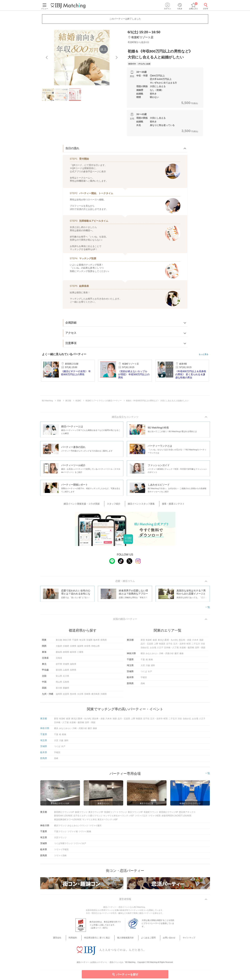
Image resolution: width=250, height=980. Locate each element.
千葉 (143, 661)
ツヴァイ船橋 (85, 833)
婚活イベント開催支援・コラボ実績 (88, 504)
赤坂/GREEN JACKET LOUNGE (176, 817)
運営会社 (65, 940)
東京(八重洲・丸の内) (168, 642)
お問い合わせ (165, 940)
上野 (156, 645)
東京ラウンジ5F (96, 814)
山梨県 (66, 672)
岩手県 (59, 666)
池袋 (201, 642)
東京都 (59, 642)
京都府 (66, 648)
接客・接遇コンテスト (169, 504)
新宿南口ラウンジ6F (169, 814)
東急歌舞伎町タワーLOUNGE (68, 821)
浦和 (153, 667)
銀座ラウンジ (81, 814)
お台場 (153, 649)
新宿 (143, 642)
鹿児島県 (95, 696)
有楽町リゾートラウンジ (116, 814)
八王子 (160, 649)
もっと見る (203, 354)
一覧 (208, 608)
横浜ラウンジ (60, 827)
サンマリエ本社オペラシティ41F (119, 817)
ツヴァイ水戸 (80, 845)
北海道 (59, 660)
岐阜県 (73, 654)
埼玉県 (82, 642)
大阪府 (59, 648)
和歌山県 (95, 648)
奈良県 (87, 648)
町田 (189, 645)
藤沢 (177, 655)
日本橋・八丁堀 (171, 649)
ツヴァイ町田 (154, 817)
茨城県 (89, 642)
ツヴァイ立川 (141, 817)
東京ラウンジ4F (135, 814)
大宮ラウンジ (60, 839)
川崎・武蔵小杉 (166, 655)
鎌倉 (182, 655)
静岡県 (66, 654)
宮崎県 (87, 696)
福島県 (73, 666)
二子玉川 (196, 645)
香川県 (59, 690)
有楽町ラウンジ (151, 814)
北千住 (169, 645)
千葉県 (75, 642)
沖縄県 (104, 696)
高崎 (143, 685)
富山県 (59, 678)
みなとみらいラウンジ (78, 827)
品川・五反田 (147, 645)
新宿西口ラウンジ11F (64, 814)
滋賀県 (80, 648)
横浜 (143, 655)
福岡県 (59, 696)
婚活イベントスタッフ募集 (140, 504)
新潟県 (59, 672)
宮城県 (66, 666)
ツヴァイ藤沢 (95, 827)
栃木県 (97, 642)
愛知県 (59, 654)
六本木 (195, 642)
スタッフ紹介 (116, 504)
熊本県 (73, 696)
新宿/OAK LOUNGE (63, 817)
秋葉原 (162, 645)
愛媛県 (66, 690)
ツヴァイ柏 (73, 833)
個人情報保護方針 (126, 940)
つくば (144, 673)
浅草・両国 (200, 649)
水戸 (150, 673)
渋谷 (203, 645)
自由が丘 (145, 649)
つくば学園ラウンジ (63, 845)
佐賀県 (66, 696)
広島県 (66, 684)
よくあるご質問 (147, 940)
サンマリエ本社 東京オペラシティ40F (100, 821)
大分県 (80, 696)
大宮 (143, 667)
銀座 (155, 642)
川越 (148, 667)
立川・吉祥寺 (179, 645)
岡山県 (59, 684)
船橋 (151, 661)
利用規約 (78, 940)
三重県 (80, 654)
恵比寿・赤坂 (185, 642)
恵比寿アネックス (187, 814)
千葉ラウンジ (60, 833)
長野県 (73, 672)
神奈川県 (67, 642)
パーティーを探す (125, 974)
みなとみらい (152, 655)
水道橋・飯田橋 (187, 649)
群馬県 (104, 642)
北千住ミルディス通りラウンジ (88, 817)
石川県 (66, 678)
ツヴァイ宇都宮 (61, 851)
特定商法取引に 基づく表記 (100, 940)
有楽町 (149, 642)
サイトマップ (182, 940)
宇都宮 (144, 679)
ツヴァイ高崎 (60, 857)
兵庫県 (73, 648)
